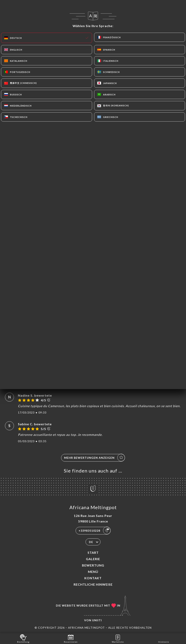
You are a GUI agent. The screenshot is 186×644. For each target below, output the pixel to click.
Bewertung (93, 565)
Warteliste (118, 638)
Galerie (93, 559)
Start (93, 552)
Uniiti (97, 620)
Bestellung (23, 638)
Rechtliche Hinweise (93, 584)
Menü (93, 572)
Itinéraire (164, 638)
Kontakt (93, 578)
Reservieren (71, 638)
